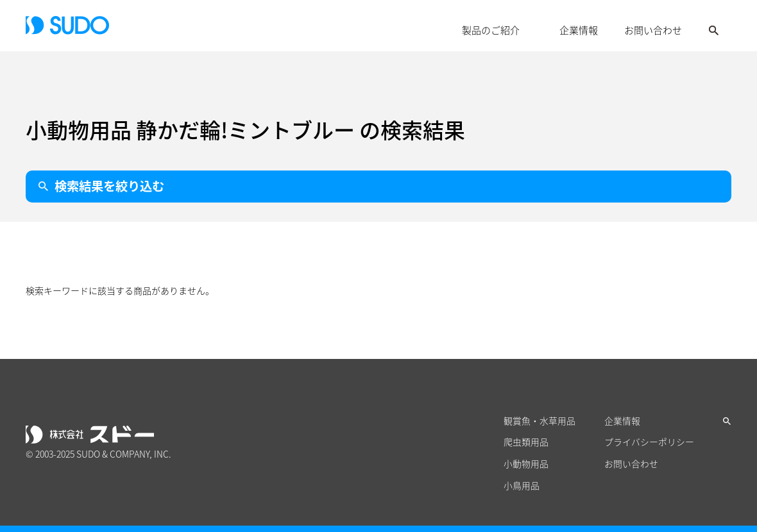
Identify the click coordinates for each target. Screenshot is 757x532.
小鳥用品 (522, 486)
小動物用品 (526, 465)
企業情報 (579, 30)
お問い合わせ (653, 30)
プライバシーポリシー (649, 443)
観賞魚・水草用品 (540, 421)
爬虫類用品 (526, 443)
